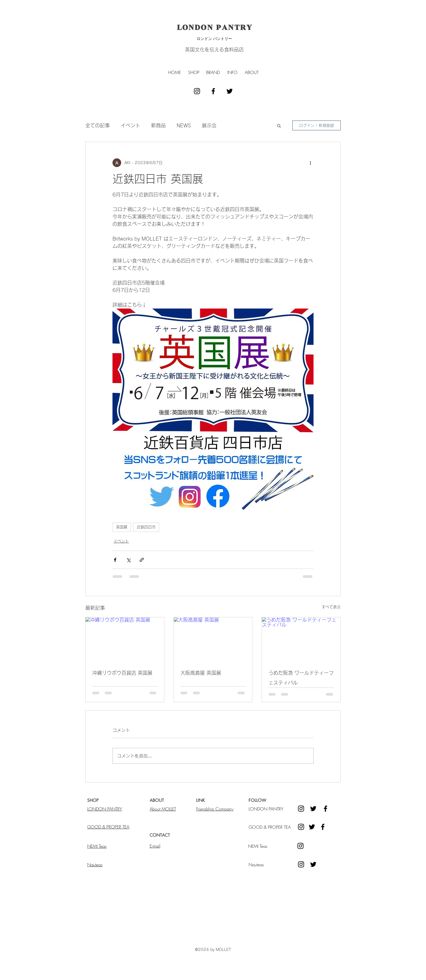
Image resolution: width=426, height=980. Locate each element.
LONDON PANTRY (215, 27)
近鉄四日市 (146, 527)
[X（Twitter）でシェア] (128, 560)
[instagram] (197, 91)
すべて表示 (331, 607)
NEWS (184, 125)
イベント (130, 125)
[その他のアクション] (310, 163)
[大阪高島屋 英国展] (213, 639)
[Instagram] (301, 827)
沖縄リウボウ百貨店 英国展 (122, 673)
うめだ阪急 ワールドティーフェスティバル (301, 678)
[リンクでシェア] (142, 560)
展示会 (209, 125)
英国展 (122, 527)
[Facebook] (323, 827)
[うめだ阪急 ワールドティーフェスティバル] (301, 639)
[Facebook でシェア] (115, 560)
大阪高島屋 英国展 (201, 673)
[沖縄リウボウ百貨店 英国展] (125, 639)
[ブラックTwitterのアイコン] (230, 91)
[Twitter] (312, 827)
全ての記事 (98, 125)
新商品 (158, 125)
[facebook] (213, 91)
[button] (194, 72)
